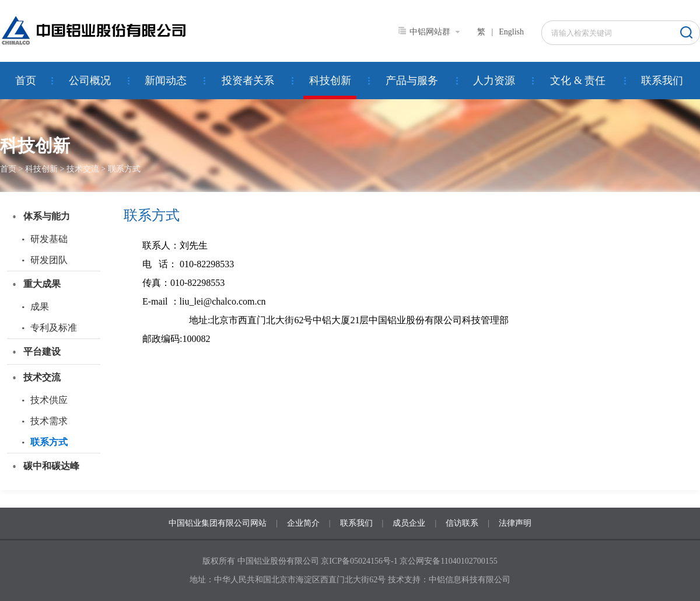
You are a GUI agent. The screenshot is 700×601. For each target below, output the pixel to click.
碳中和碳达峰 (51, 466)
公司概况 (90, 81)
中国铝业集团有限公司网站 (218, 523)
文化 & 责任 (578, 81)
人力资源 (494, 81)
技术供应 (49, 400)
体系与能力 (47, 216)
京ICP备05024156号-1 (359, 561)
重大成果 (42, 284)
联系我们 (662, 81)
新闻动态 (166, 81)
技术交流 (83, 169)
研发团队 (49, 260)
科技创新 (330, 81)
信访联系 (462, 523)
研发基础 (49, 239)
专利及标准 (54, 328)
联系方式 (124, 169)
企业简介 (303, 523)
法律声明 (515, 523)
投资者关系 (248, 81)
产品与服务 (412, 81)
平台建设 (42, 352)
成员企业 (409, 523)
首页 (26, 81)
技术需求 (49, 421)
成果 (40, 307)
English (511, 32)
